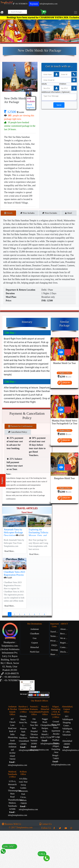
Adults (44, 84)
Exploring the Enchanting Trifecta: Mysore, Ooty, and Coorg (39, 534)
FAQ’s (54, 645)
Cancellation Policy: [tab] (18, 432)
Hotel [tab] (69, 213)
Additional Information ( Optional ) (56, 92)
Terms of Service (55, 636)
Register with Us (64, 643)
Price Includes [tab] (27, 213)
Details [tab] (8, 213)
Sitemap (54, 650)
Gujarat (35, 643)
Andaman (35, 629)
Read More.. (10, 551)
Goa (35, 638)
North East (35, 652)
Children (63, 84)
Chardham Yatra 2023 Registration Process (14, 573)
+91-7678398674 (20, 4)
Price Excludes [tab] (50, 213)
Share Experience (55, 654)
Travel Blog (55, 632)
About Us (64, 629)
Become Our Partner (64, 634)
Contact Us (64, 647)
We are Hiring (64, 638)
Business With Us (11, 824)
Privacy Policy (55, 641)
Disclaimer (64, 652)
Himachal (35, 647)
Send (59, 105)
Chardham (35, 634)
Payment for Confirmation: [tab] (20, 426)
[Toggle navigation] (76, 12)
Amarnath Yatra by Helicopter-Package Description (13, 532)
